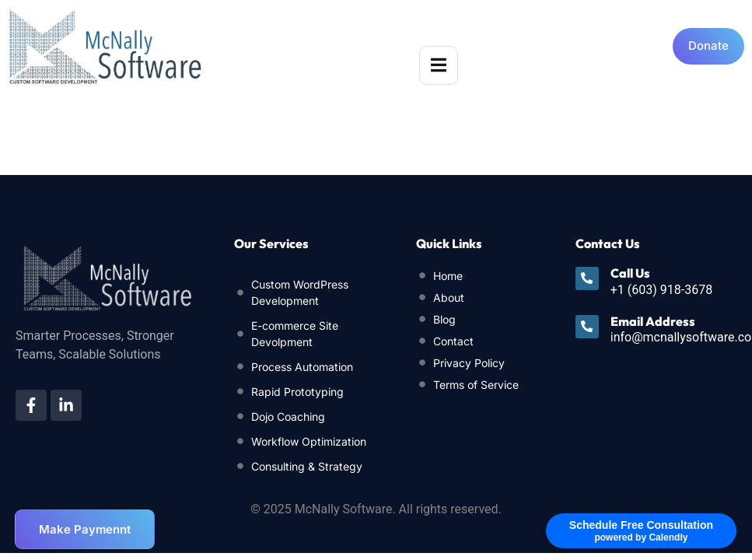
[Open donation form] (708, 46)
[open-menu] (439, 65)
